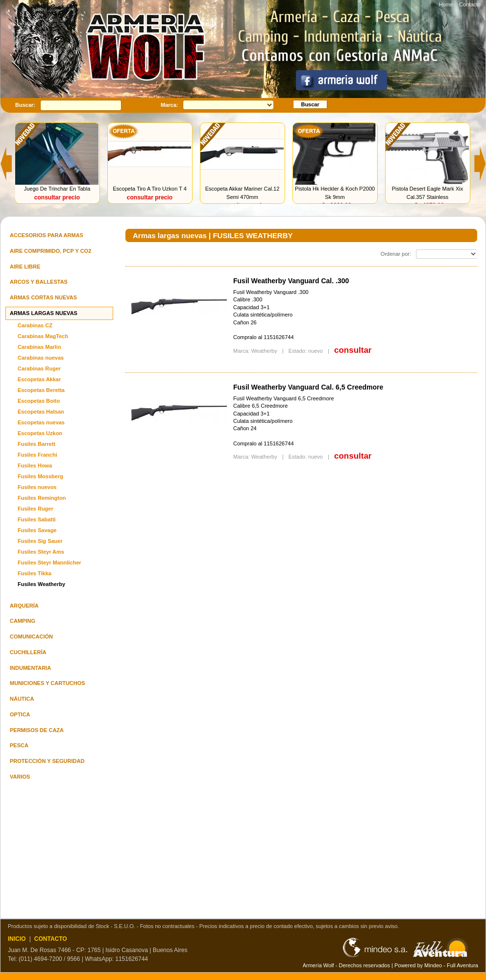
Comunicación (31, 637)
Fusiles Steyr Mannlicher (49, 563)
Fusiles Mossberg (40, 476)
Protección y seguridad (47, 761)
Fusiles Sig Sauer (40, 541)
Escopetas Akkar (39, 379)
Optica (20, 714)
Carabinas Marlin (39, 347)
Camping (23, 621)
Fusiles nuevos (37, 487)
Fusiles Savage (37, 530)
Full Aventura (462, 965)
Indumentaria (30, 668)
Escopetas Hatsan (41, 412)
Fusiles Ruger (36, 509)
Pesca (19, 745)
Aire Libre (25, 267)
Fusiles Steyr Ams (41, 552)
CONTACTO (51, 939)
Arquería (24, 606)
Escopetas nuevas (41, 422)
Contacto (470, 4)
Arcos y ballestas (39, 282)
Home (446, 4)
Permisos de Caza (37, 730)
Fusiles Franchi (37, 455)
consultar (353, 350)
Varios (20, 777)
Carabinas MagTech (43, 336)
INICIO (17, 939)
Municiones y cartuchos (48, 683)
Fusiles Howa (35, 465)
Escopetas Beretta (41, 390)
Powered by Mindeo (418, 965)
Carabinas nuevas (41, 358)
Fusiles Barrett (36, 444)
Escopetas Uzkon (40, 433)
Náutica (22, 699)
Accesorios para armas (47, 235)
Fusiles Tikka (35, 573)
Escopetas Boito (39, 401)
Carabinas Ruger (39, 368)
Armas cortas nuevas (43, 297)
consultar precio (58, 197)
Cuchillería (28, 652)
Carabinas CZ (35, 325)
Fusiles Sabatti (37, 519)
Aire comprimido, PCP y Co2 (50, 251)
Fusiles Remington (42, 498)
